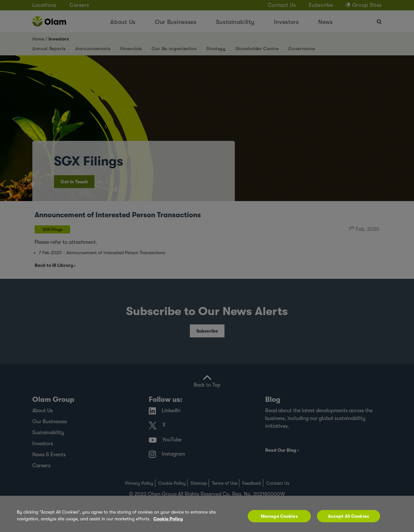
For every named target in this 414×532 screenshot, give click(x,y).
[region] (207, 514)
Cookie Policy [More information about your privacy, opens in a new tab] (168, 519)
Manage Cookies (279, 516)
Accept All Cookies (349, 516)
